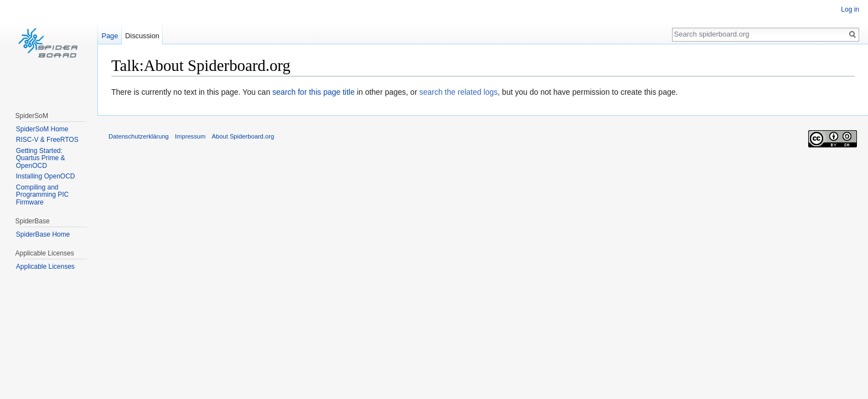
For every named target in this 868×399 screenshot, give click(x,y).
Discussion (142, 36)
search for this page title (314, 92)
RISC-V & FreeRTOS (47, 140)
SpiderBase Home (43, 234)
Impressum (190, 136)
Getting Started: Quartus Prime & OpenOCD (41, 158)
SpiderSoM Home (42, 129)
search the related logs (458, 92)
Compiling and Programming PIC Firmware (42, 195)
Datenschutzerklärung (139, 136)
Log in (850, 9)
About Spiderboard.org (243, 136)
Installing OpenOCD (46, 176)
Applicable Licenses (45, 267)
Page (110, 36)
